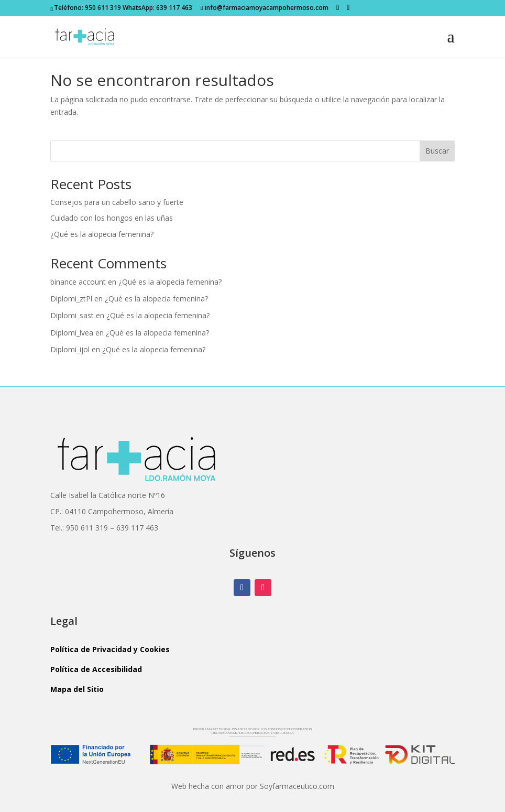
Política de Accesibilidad (96, 669)
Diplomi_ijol (70, 349)
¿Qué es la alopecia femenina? (102, 234)
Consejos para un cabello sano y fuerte (117, 202)
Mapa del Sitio (77, 689)
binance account (78, 282)
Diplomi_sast (72, 315)
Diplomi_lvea (72, 333)
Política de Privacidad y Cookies (110, 649)
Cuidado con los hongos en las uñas (112, 218)
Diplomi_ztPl (71, 299)
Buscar (437, 151)
